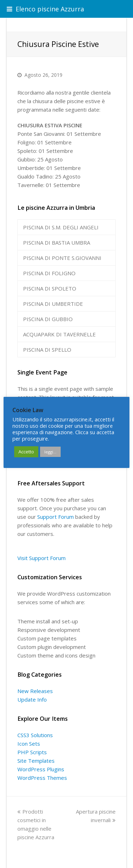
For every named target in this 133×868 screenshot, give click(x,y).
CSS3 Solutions (35, 735)
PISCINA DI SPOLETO (50, 288)
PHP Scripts (32, 752)
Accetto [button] (26, 452)
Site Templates (36, 761)
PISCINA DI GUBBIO (48, 319)
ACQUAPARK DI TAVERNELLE (59, 334)
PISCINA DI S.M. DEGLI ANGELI (61, 227)
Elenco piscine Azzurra (45, 9)
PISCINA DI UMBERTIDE (53, 304)
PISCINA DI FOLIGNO (49, 273)
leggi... (50, 452)
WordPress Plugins (41, 769)
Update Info (32, 699)
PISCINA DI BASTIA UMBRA (57, 243)
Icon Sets (29, 744)
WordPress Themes (42, 778)
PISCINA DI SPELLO (47, 350)
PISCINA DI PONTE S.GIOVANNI (62, 258)
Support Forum (56, 517)
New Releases (35, 691)
